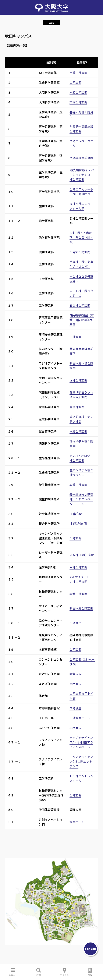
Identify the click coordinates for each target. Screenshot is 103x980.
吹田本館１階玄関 (81, 608)
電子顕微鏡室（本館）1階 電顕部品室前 (82, 320)
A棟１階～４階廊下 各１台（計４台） (81, 237)
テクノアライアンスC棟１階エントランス (81, 761)
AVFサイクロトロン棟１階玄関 (81, 579)
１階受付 (75, 623)
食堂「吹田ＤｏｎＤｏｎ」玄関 (81, 395)
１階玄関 (75, 82)
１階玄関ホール (80, 718)
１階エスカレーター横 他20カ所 (81, 192)
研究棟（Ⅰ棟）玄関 (82, 555)
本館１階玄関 (78, 92)
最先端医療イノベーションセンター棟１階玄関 (82, 175)
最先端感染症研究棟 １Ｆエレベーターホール (81, 499)
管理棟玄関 (77, 407)
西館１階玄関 (78, 73)
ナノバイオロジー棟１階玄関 (81, 458)
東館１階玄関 (78, 102)
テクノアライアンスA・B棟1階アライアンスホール (81, 742)
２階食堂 (75, 708)
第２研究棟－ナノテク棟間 (81, 419)
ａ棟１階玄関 (78, 380)
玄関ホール (77, 822)
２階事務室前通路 (81, 158)
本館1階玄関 (78, 523)
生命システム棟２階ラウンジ (81, 472)
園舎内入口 (77, 674)
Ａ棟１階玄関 (78, 567)
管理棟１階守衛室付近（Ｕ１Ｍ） (81, 264)
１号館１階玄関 (80, 252)
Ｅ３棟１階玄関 (80, 305)
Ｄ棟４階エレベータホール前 (81, 206)
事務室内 (75, 684)
